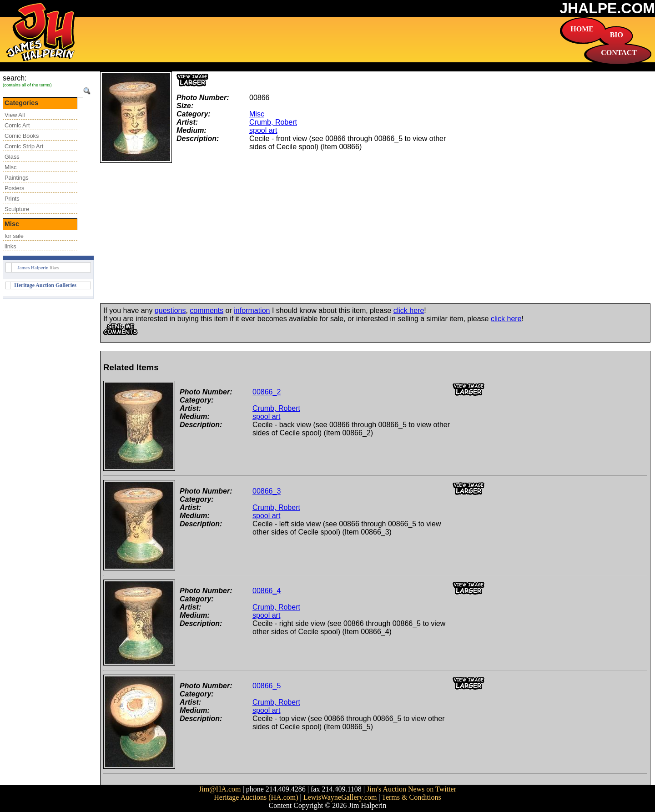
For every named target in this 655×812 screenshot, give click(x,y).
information (252, 310)
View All (15, 115)
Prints (12, 199)
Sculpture (17, 209)
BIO (617, 35)
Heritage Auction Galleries (45, 285)
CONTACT (619, 53)
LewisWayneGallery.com (340, 797)
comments (207, 310)
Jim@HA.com (220, 789)
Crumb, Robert (273, 122)
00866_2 (267, 392)
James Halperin (33, 267)
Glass (12, 157)
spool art (263, 130)
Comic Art (17, 125)
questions (170, 310)
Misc (10, 167)
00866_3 (267, 491)
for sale (14, 236)
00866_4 (267, 591)
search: (15, 78)
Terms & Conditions (411, 797)
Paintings (17, 178)
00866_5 (267, 686)
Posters (14, 188)
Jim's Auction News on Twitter (411, 789)
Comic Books (22, 136)
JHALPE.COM (607, 8)
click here (409, 310)
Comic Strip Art (24, 146)
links (10, 246)
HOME (582, 29)
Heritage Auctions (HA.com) (256, 797)
